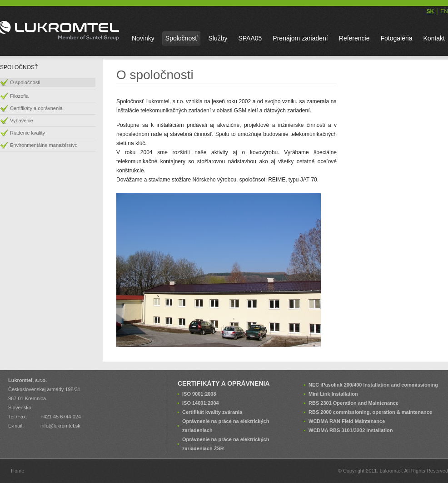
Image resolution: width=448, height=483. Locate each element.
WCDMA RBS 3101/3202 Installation (351, 430)
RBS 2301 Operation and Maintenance (353, 403)
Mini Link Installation (333, 394)
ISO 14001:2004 (201, 403)
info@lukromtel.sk (60, 426)
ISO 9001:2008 (199, 394)
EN (444, 11)
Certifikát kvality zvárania (212, 412)
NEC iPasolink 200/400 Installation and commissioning (373, 385)
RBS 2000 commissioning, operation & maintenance (370, 412)
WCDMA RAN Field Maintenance (347, 421)
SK (430, 11)
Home (17, 471)
